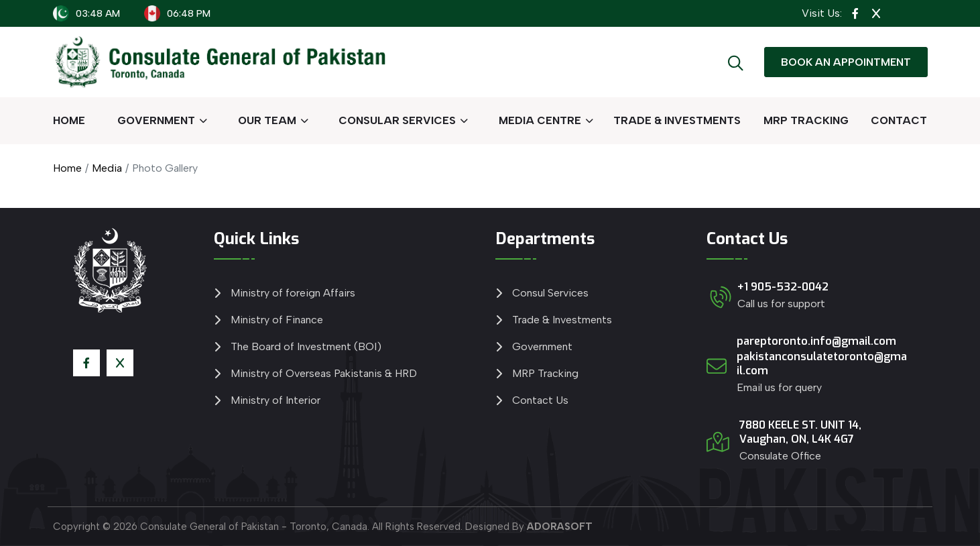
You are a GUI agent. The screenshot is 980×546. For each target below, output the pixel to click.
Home (67, 168)
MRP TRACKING (806, 120)
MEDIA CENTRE (540, 120)
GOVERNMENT (156, 120)
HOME (69, 120)
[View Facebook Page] (855, 14)
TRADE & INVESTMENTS (677, 120)
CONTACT (899, 120)
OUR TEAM (267, 120)
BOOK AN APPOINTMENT (846, 62)
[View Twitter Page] (876, 14)
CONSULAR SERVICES (397, 120)
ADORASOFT (560, 527)
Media (107, 168)
